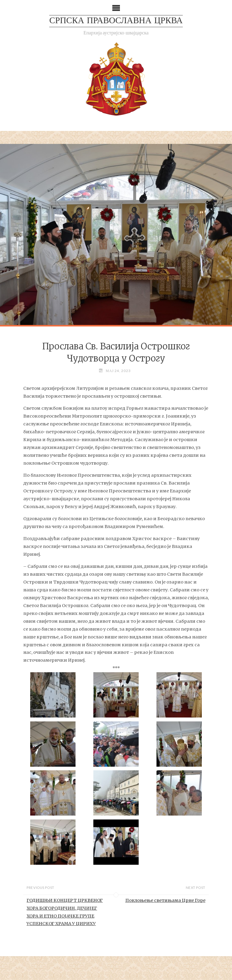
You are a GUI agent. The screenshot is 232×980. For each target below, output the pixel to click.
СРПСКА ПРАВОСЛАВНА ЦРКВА (116, 21)
